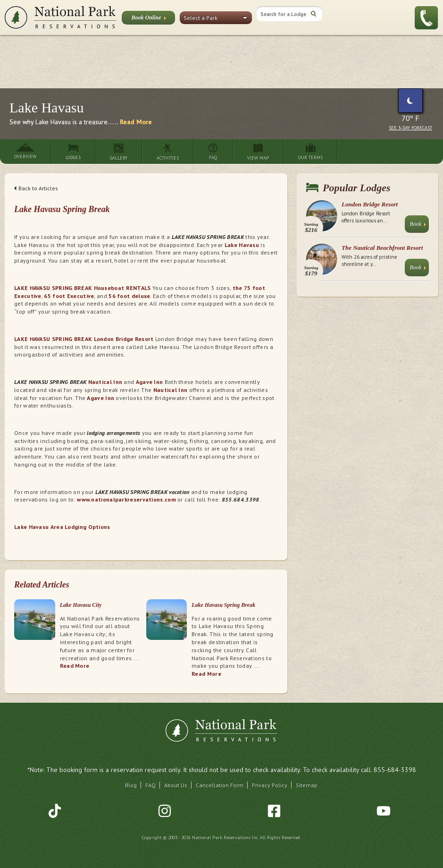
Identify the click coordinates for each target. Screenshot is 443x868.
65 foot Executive (69, 296)
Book (418, 226)
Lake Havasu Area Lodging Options (62, 527)
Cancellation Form (220, 785)
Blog (131, 785)
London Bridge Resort (370, 204)
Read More (136, 122)
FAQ (150, 785)
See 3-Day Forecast (410, 128)
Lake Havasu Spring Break (223, 605)
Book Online (148, 19)
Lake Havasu (242, 245)
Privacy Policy (270, 785)
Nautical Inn (106, 382)
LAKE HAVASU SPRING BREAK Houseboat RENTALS (83, 288)
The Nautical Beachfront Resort (382, 248)
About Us (176, 785)
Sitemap (307, 785)
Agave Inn (150, 382)
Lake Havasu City (81, 605)
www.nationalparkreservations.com (126, 499)
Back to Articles (36, 188)
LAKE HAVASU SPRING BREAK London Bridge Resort (84, 339)
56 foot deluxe (129, 296)
